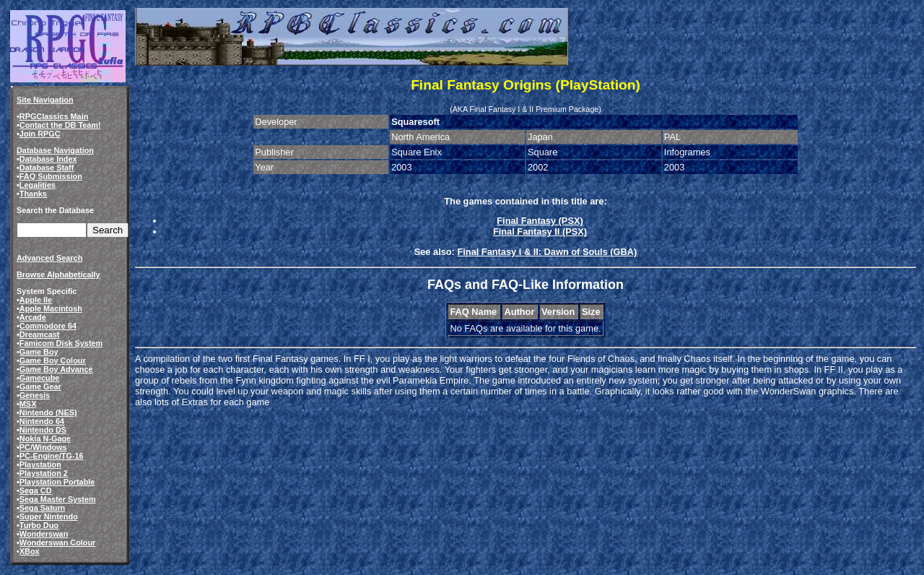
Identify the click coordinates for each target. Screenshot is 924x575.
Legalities (38, 185)
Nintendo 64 (42, 421)
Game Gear (40, 386)
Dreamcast (40, 334)
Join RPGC (40, 134)
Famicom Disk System (61, 343)
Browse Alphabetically (58, 274)
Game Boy (39, 352)
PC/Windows (43, 447)
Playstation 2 (44, 473)
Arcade (33, 317)
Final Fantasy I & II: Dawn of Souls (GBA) (547, 252)
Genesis (35, 395)
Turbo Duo (39, 525)
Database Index (48, 159)
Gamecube (40, 378)
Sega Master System (58, 499)
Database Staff (47, 168)
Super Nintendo (49, 516)
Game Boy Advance (56, 369)
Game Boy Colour (53, 360)
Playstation (40, 464)
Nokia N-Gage (45, 438)
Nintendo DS (43, 430)
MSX (28, 404)
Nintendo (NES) (48, 412)
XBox (30, 551)
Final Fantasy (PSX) (540, 221)
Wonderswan (44, 534)
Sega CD (36, 490)
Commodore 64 (48, 326)
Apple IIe (36, 300)
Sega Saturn (42, 508)
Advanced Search (49, 258)
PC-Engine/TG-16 (52, 456)
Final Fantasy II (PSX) (540, 232)
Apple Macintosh (51, 308)
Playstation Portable (57, 482)
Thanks (33, 194)
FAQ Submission (51, 176)
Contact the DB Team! (60, 125)
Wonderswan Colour (58, 542)
